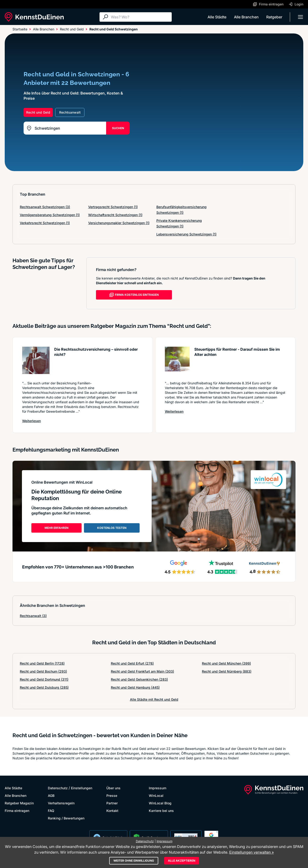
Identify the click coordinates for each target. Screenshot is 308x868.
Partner (112, 803)
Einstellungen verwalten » (252, 852)
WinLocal (156, 796)
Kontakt (112, 811)
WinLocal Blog (160, 803)
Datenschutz (58, 788)
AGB (51, 796)
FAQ (51, 811)
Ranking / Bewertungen (66, 818)
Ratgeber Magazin (19, 803)
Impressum (158, 788)
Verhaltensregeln (61, 803)
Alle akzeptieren (182, 861)
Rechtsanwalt (33, 616)
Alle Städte (217, 17)
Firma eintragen (17, 811)
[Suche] (140, 17)
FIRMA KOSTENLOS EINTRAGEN (134, 295)
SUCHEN (118, 128)
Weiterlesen (31, 421)
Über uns (113, 788)
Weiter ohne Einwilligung (134, 861)
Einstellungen (82, 788)
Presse (112, 796)
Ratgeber (274, 17)
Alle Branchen (246, 17)
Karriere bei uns (161, 811)
